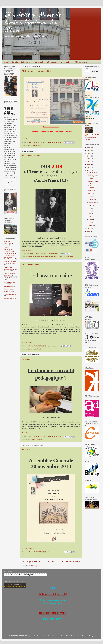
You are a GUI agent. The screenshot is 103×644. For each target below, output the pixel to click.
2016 (89, 231)
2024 (89, 153)
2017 (89, 229)
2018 (89, 170)
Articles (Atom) (36, 566)
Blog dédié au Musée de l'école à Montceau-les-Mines (33, 22)
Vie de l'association (34, 145)
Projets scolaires (9, 289)
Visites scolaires (9, 298)
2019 (89, 167)
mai (90, 214)
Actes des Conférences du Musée (9, 243)
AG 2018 (26, 450)
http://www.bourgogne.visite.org (15, 586)
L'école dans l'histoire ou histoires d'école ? (10, 269)
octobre (91, 200)
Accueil (6, 62)
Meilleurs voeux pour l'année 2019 (37, 71)
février (91, 222)
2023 (89, 156)
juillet (91, 208)
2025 (89, 150)
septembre (92, 202)
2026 (89, 148)
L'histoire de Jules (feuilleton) (10, 274)
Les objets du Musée (35, 349)
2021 (89, 162)
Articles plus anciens (71, 561)
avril (90, 217)
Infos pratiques (52, 62)
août (90, 205)
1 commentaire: (53, 254)
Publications (8, 292)
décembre (92, 173)
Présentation (26, 62)
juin (90, 211)
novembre (92, 197)
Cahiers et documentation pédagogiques (9, 249)
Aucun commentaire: (55, 142)
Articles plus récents (31, 561)
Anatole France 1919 (31, 156)
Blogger (92, 636)
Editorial (15, 62)
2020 (89, 164)
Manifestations (8, 286)
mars (91, 219)
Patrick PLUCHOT (93, 135)
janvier (91, 225)
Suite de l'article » (28, 139)
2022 (89, 159)
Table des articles (81, 62)
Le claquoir (27, 359)
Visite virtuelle (39, 62)
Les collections (66, 62)
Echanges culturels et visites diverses (10, 262)
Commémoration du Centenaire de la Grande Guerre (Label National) (50, 257)
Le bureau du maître (31, 264)
